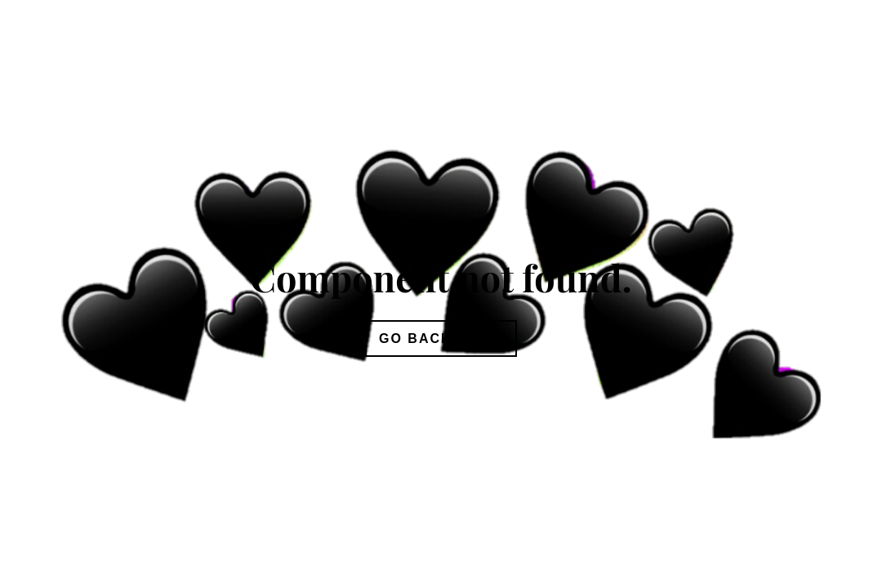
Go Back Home (441, 339)
